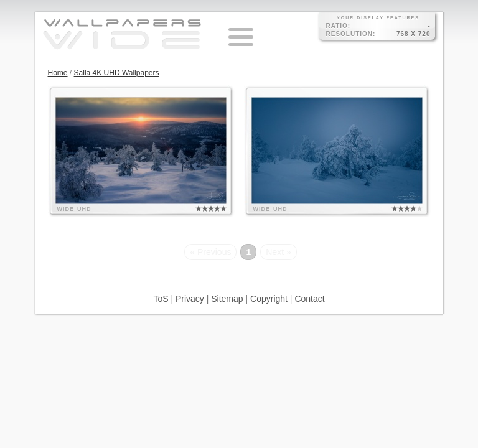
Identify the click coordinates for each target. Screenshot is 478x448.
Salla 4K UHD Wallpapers (117, 73)
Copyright (269, 299)
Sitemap (227, 299)
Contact (309, 299)
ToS (161, 299)
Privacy (190, 299)
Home (58, 73)
